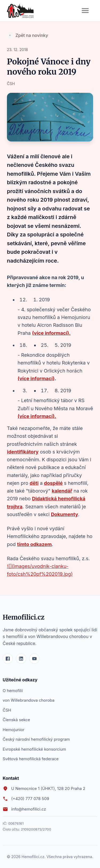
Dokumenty (65, 514)
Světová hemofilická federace (31, 759)
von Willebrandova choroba (29, 700)
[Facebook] (8, 659)
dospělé (53, 483)
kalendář (62, 491)
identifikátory (23, 452)
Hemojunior (14, 730)
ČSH (7, 710)
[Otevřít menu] (85, 11)
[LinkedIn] (21, 659)
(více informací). (51, 333)
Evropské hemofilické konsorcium (34, 749)
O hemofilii (13, 691)
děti (34, 483)
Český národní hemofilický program (36, 739)
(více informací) (36, 379)
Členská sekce (16, 720)
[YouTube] (34, 659)
